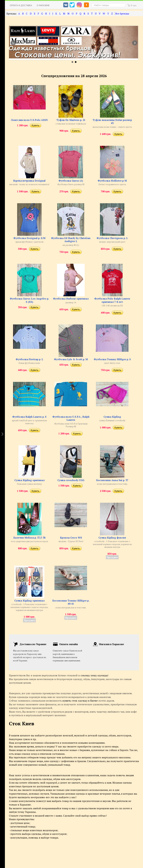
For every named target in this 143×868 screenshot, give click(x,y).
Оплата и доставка (21, 5)
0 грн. (134, 5)
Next (135, 43)
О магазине (43, 5)
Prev (13, 43)
